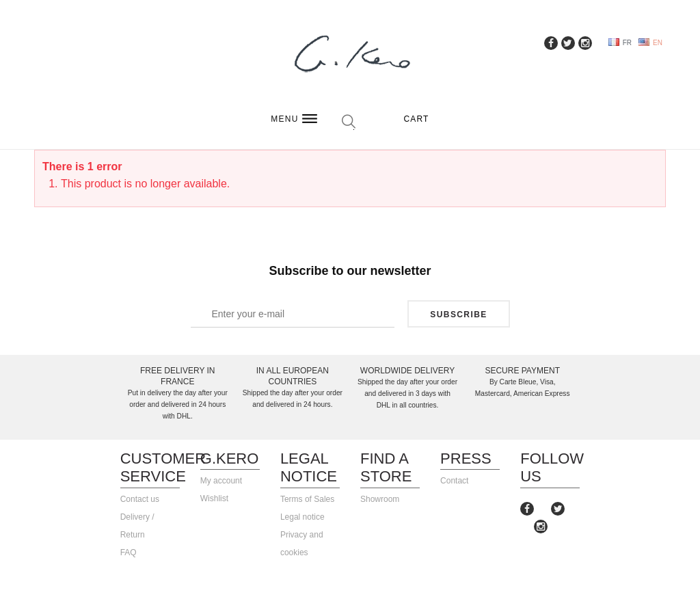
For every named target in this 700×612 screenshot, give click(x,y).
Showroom (380, 499)
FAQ (129, 553)
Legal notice (302, 517)
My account (221, 481)
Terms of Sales (307, 499)
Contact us (140, 499)
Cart (416, 119)
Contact (454, 481)
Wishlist (214, 498)
